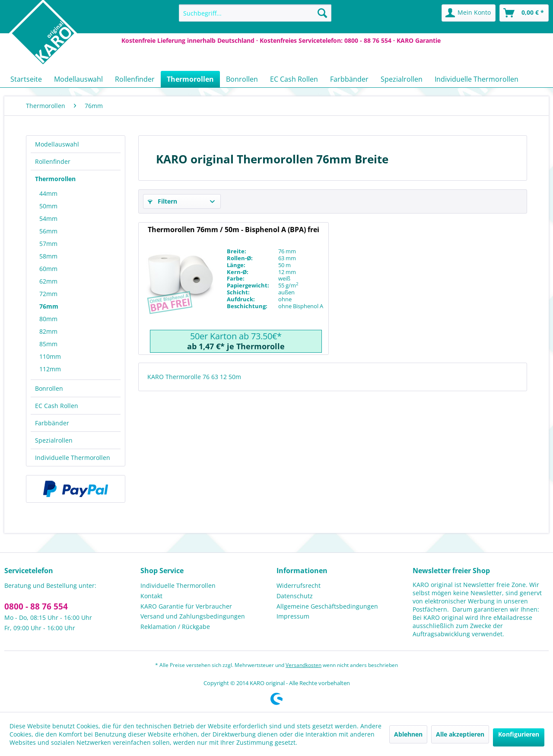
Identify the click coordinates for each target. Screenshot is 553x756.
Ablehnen (408, 734)
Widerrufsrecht (299, 585)
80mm (48, 319)
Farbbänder (52, 423)
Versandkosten (304, 665)
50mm (48, 206)
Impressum (293, 616)
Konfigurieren (519, 734)
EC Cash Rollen (57, 406)
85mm (48, 344)
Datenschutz (295, 596)
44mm (48, 193)
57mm (48, 244)
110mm (50, 356)
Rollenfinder (53, 161)
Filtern (162, 201)
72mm (48, 294)
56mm (48, 231)
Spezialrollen (54, 440)
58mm (48, 256)
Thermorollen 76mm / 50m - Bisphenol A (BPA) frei (234, 230)
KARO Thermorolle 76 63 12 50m (194, 377)
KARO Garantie (419, 40)
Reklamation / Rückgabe (175, 627)
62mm (48, 281)
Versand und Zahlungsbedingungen (193, 616)
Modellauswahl (57, 144)
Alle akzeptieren (460, 734)
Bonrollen (49, 388)
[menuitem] (255, 13)
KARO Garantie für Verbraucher (186, 606)
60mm (48, 269)
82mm (48, 331)
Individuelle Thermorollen (73, 458)
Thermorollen (55, 179)
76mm (49, 306)
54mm (48, 219)
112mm (50, 369)
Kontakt (151, 596)
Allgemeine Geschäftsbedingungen (327, 606)
